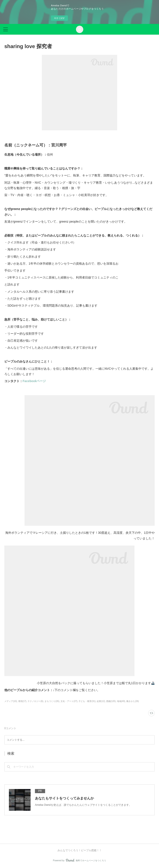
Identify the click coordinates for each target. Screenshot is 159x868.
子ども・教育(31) (87, 701)
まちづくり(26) (52, 701)
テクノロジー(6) (35, 701)
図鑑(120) (111, 701)
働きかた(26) (133, 701)
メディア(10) (11, 701)
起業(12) (101, 701)
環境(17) (22, 701)
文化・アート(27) (69, 701)
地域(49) (121, 701)
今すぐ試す (59, 18)
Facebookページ (34, 381)
